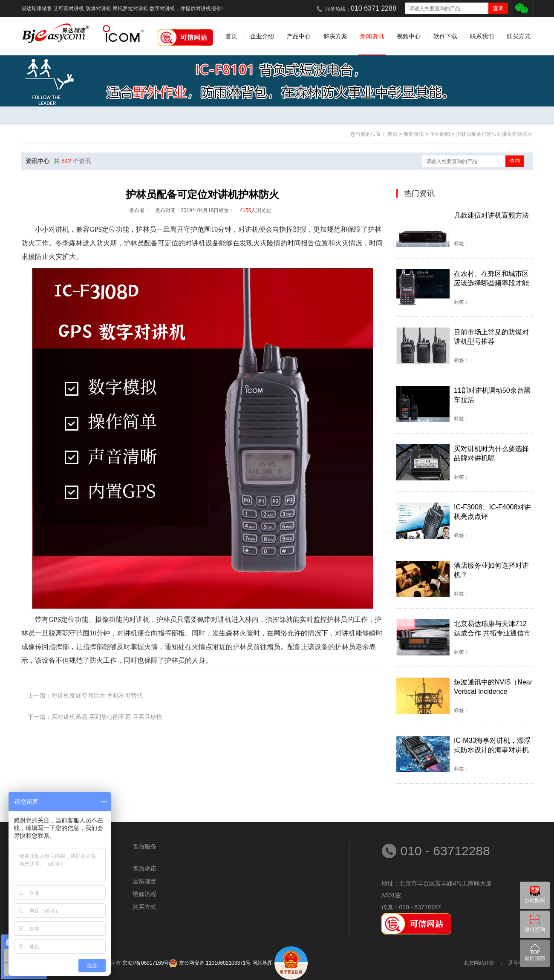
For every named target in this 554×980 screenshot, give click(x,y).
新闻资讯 (372, 36)
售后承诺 (144, 868)
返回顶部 (535, 958)
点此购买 (535, 900)
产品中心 (299, 36)
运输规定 (144, 881)
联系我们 (482, 36)
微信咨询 (535, 929)
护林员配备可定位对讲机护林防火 (494, 134)
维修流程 (144, 894)
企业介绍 (262, 36)
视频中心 (409, 36)
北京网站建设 (479, 963)
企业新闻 (440, 134)
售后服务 (144, 846)
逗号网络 (518, 963)
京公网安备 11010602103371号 (214, 963)
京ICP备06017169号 (146, 963)
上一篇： (85, 695)
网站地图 (263, 963)
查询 (515, 161)
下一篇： (95, 717)
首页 (231, 36)
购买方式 (519, 36)
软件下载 (445, 36)
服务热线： (361, 8)
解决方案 (335, 36)
